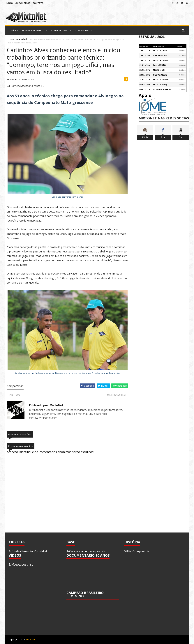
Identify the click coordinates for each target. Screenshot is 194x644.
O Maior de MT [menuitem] (60, 30)
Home (10, 39)
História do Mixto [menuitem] (33, 30)
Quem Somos (23, 3)
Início (9, 3)
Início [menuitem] (14, 30)
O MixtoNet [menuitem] (82, 30)
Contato (38, 3)
